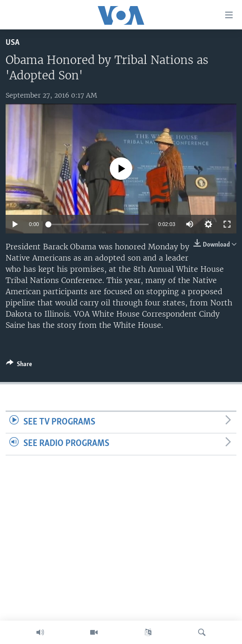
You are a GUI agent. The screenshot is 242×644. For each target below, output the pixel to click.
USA (13, 43)
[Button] (19, 366)
